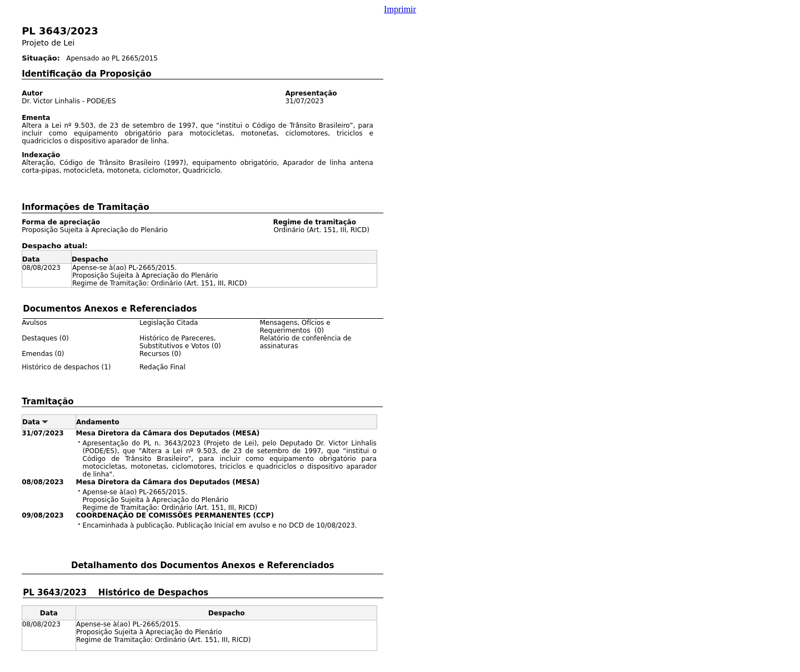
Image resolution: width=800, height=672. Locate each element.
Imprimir (400, 9)
